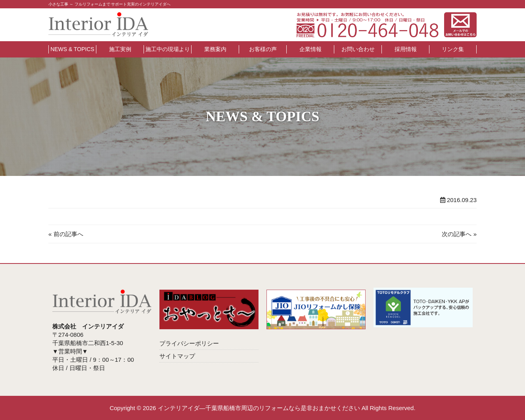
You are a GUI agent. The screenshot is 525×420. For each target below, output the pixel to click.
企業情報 (310, 49)
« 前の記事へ (66, 234)
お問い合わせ (358, 49)
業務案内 (215, 49)
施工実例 (120, 49)
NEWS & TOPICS (72, 49)
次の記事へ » (459, 234)
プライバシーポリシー (189, 343)
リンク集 (453, 49)
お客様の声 (263, 49)
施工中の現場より (168, 49)
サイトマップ (177, 356)
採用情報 (406, 49)
